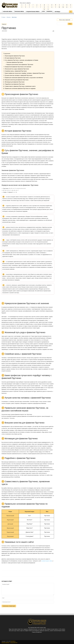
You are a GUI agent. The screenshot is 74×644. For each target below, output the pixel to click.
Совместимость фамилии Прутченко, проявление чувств (20, 86)
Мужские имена (19, 11)
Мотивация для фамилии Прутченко (15, 82)
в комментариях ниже (47, 561)
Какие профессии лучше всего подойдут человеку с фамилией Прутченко (25, 73)
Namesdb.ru (13, 641)
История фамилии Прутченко (13, 58)
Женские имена (8, 11)
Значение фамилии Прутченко (15, 62)
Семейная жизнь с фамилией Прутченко (16, 71)
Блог (43, 12)
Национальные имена (33, 12)
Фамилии (49, 11)
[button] (71, 12)
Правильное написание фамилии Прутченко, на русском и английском (24, 78)
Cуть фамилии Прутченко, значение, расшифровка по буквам (21, 60)
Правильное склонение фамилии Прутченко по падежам (20, 89)
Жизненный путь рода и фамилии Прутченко (17, 69)
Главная (4, 17)
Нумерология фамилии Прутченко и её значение (18, 67)
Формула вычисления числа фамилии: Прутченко (20, 65)
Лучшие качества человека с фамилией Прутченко (19, 75)
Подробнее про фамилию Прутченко (15, 84)
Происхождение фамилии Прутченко (15, 56)
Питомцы (57, 12)
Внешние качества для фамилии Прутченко (17, 80)
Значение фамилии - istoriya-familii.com (9, 643)
